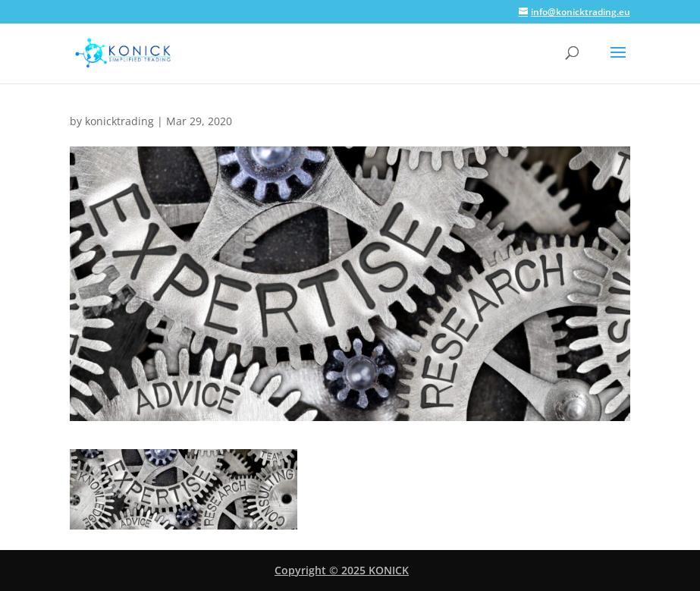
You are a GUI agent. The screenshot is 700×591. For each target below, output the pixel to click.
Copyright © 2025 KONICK (342, 570)
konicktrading (119, 121)
